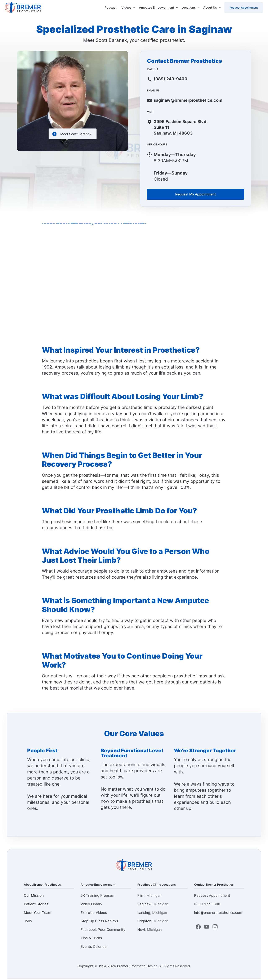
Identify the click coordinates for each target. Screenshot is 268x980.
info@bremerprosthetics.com (218, 914)
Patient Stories (36, 906)
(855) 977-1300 (207, 906)
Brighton (153, 923)
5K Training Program (97, 897)
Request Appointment (244, 8)
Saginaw (153, 906)
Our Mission (34, 897)
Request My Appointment (196, 196)
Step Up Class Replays (99, 923)
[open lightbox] (73, 134)
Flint (149, 897)
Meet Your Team (37, 914)
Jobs (28, 923)
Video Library (91, 906)
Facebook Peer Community (103, 931)
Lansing (152, 914)
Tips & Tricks (91, 940)
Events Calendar (94, 948)
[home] (23, 8)
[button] (129, 8)
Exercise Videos (94, 914)
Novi (150, 931)
